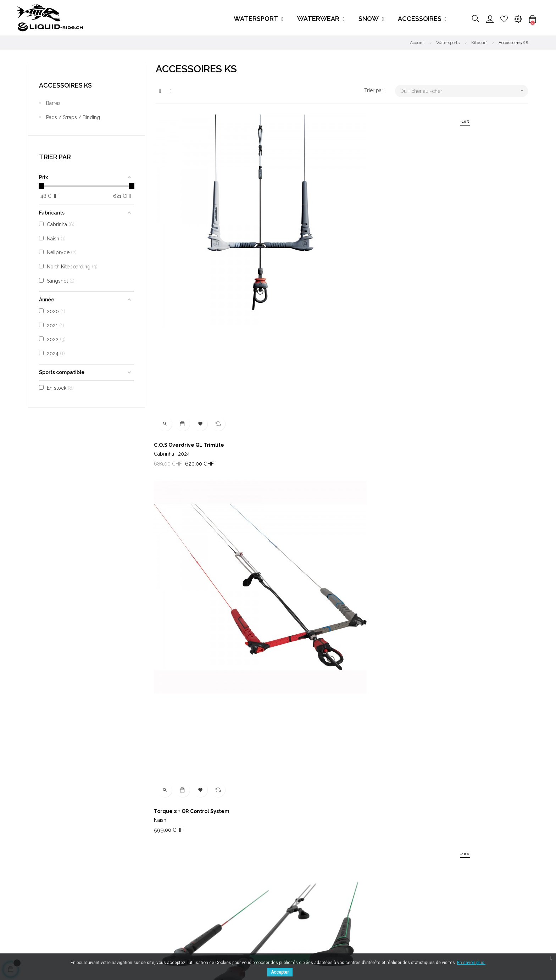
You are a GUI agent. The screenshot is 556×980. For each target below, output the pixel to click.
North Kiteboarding (441, 251)
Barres (53, 103)
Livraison (166, 871)
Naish (290, 251)
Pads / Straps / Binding (73, 117)
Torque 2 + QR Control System (321, 242)
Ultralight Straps (177, 733)
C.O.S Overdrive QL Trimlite (191, 242)
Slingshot (422, 414)
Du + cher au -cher (464, 91)
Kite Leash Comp (305, 733)
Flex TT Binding (303, 406)
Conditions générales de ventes (192, 884)
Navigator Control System (444, 242)
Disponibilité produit (179, 896)
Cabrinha (174, 251)
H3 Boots (166, 406)
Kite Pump (169, 569)
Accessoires (255, 909)
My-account (340, 896)
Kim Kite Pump (429, 406)
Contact (335, 884)
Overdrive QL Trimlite (439, 569)
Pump (291, 569)
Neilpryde (295, 741)
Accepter (280, 972)
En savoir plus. (471, 963)
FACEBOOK (100, 901)
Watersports (255, 871)
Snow (247, 896)
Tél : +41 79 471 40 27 (349, 871)
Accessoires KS (65, 85)
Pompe (420, 733)
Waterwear (253, 884)
